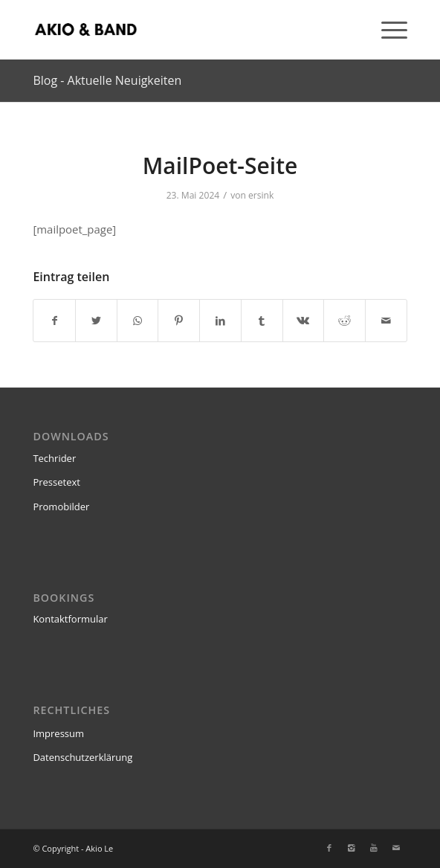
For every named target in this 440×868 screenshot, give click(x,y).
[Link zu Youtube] (374, 848)
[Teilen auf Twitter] (96, 321)
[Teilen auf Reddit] (344, 321)
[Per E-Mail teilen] (386, 321)
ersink (261, 195)
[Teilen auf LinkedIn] (220, 321)
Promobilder (61, 507)
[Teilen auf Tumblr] (262, 321)
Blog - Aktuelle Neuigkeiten (107, 80)
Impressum (58, 733)
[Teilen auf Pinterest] (179, 321)
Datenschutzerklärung (82, 757)
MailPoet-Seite (220, 165)
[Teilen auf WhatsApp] (138, 321)
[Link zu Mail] (396, 848)
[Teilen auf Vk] (304, 321)
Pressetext (56, 482)
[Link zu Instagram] (352, 848)
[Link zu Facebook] (329, 848)
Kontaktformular (70, 619)
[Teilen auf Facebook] (54, 321)
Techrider (54, 458)
